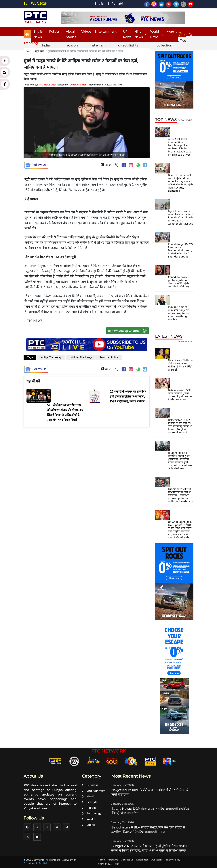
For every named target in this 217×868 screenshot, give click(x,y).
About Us (113, 860)
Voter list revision (72, 43)
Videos (86, 32)
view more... (186, 120)
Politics (56, 32)
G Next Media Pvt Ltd (35, 863)
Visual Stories (71, 34)
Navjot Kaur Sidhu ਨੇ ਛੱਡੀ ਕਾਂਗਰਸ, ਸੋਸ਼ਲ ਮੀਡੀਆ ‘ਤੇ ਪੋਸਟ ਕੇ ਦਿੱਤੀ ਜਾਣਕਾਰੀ (180, 365)
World (88, 819)
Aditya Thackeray (51, 357)
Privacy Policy (172, 860)
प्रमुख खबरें (39, 51)
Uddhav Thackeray (81, 357)
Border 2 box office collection (171, 43)
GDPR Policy (105, 864)
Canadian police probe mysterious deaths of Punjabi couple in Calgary (179, 282)
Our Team (156, 860)
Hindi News (141, 34)
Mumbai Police (109, 357)
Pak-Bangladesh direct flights (131, 43)
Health (88, 796)
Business (90, 785)
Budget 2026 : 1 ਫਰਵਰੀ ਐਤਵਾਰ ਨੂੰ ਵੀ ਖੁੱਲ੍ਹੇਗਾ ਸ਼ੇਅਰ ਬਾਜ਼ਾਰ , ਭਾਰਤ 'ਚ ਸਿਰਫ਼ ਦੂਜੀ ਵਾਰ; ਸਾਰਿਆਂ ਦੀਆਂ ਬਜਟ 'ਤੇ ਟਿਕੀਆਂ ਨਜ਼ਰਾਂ (180, 461)
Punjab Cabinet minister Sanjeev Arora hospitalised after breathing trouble (179, 313)
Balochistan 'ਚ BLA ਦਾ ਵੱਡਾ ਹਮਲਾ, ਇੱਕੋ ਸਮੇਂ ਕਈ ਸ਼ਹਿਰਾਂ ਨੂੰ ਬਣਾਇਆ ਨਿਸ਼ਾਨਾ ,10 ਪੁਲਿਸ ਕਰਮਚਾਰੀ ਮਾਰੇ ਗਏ (180, 426)
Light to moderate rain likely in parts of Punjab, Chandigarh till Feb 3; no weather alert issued (181, 217)
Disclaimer (142, 860)
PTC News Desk (48, 85)
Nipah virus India (51, 43)
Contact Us (127, 860)
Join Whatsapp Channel (128, 331)
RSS (117, 864)
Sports (88, 825)
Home (27, 51)
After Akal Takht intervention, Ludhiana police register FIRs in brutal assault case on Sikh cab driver (180, 147)
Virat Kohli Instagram (98, 43)
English (100, 4)
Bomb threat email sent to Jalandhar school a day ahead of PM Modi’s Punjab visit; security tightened (180, 183)
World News (157, 34)
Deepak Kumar (78, 85)
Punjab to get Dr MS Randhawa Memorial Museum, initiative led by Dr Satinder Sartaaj (180, 250)
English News (39, 34)
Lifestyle (90, 802)
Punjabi (117, 4)
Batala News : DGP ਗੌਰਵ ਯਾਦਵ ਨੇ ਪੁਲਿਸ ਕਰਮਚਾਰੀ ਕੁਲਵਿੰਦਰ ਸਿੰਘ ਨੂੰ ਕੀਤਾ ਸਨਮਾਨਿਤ (181, 395)
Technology (92, 813)
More (172, 32)
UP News (127, 34)
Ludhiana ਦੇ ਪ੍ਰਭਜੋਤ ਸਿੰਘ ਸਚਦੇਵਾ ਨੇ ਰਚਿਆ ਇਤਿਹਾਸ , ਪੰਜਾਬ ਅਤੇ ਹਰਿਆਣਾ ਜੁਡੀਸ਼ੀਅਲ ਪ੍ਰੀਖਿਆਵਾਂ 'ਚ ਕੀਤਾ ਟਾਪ (181, 495)
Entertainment (107, 32)
